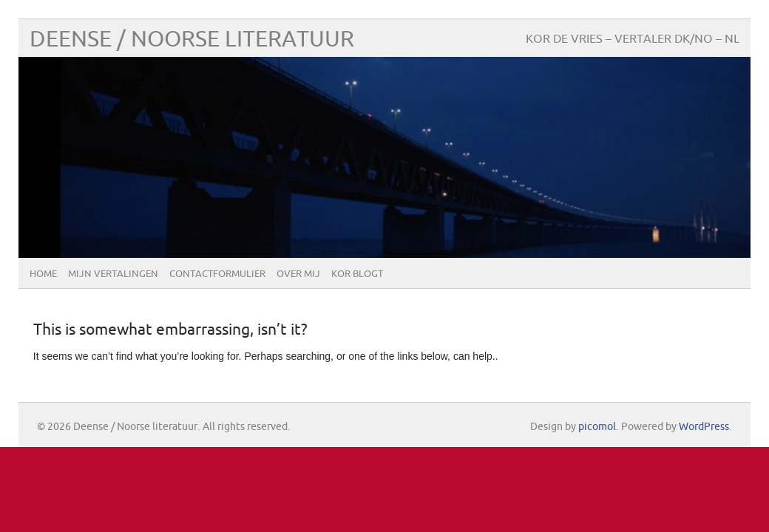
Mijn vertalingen (113, 274)
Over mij (298, 274)
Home (43, 274)
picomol (597, 427)
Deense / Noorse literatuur (192, 40)
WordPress (704, 427)
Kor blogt (357, 274)
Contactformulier (217, 274)
